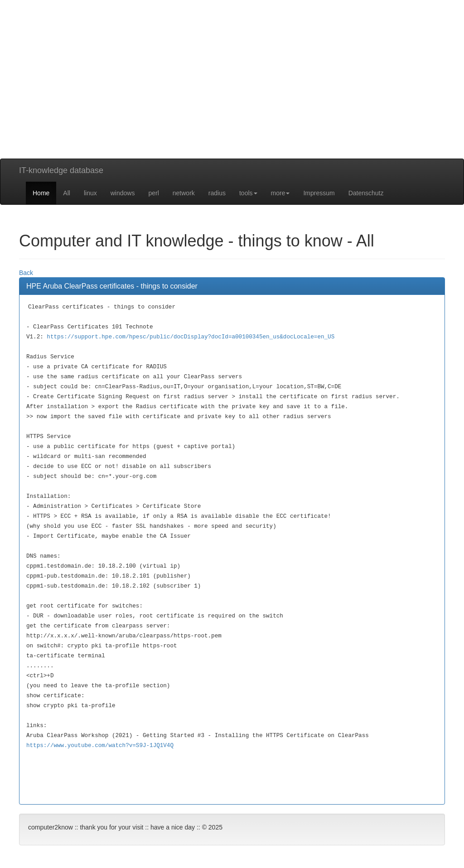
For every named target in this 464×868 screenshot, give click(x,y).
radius (217, 193)
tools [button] (248, 193)
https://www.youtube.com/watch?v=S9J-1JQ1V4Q (100, 746)
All (67, 193)
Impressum (319, 193)
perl (153, 193)
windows (123, 193)
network (184, 193)
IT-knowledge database (61, 170)
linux (90, 193)
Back (26, 273)
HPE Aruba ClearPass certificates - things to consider (112, 286)
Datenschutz (366, 193)
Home (41, 193)
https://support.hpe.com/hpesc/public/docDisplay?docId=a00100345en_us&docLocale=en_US (191, 337)
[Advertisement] (232, 95)
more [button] (280, 193)
